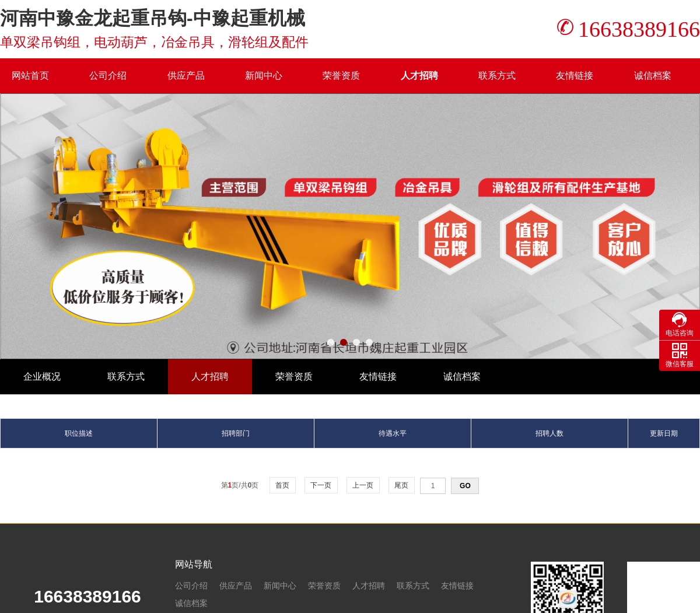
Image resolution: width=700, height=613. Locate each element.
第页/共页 (240, 485)
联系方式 (497, 76)
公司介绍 (108, 76)
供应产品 (186, 76)
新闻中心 (264, 76)
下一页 (321, 485)
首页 (283, 485)
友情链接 (575, 76)
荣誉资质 (341, 76)
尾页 (402, 485)
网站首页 (30, 76)
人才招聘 (419, 76)
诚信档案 (653, 76)
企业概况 (42, 376)
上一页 (363, 485)
